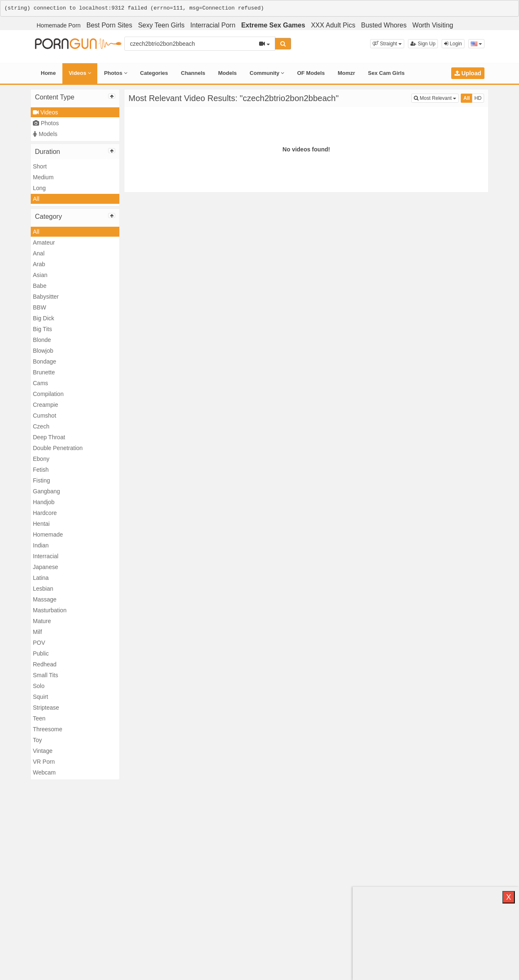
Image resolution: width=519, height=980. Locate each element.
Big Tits (42, 329)
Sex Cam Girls (386, 73)
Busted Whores (384, 25)
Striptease (46, 708)
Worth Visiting (433, 25)
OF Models (311, 73)
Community (267, 73)
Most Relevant (436, 98)
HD (478, 98)
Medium (43, 177)
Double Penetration (58, 448)
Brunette (44, 372)
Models (228, 73)
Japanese (46, 567)
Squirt (41, 697)
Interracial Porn (213, 25)
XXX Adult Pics (333, 25)
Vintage (43, 751)
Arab (39, 264)
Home (48, 73)
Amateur (44, 243)
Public (41, 653)
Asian (40, 275)
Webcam (44, 772)
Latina (41, 578)
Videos (80, 73)
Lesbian (43, 589)
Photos (116, 73)
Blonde (42, 340)
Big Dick (43, 318)
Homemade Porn (59, 25)
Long (39, 188)
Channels (193, 73)
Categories (154, 73)
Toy (37, 740)
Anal (39, 253)
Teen (39, 718)
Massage (45, 599)
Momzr (346, 73)
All (36, 199)
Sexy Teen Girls (161, 25)
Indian (41, 545)
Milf (37, 632)
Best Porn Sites (109, 25)
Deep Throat (49, 437)
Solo (39, 686)
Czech (41, 426)
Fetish (41, 470)
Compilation (48, 394)
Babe (40, 286)
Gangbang (46, 491)
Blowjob (43, 351)
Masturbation (50, 610)
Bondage (44, 361)
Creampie (46, 405)
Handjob (44, 502)
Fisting (41, 480)
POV (39, 643)
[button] (387, 44)
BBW (40, 307)
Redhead (45, 664)
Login (453, 44)
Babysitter (46, 297)
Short (40, 166)
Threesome (48, 729)
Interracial (46, 556)
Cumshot (44, 416)
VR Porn (44, 762)
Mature (42, 621)
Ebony (41, 459)
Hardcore (45, 513)
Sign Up (423, 44)
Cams (41, 383)
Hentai (41, 524)
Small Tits (46, 675)
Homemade (48, 535)
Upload (468, 73)
